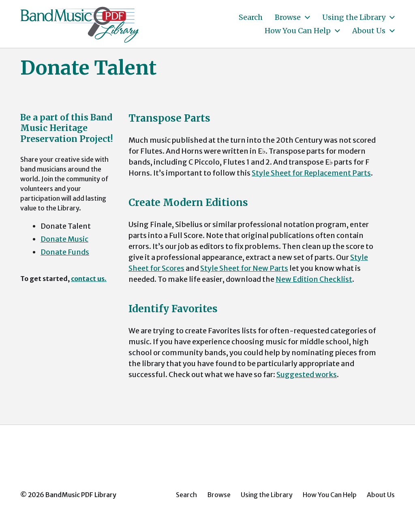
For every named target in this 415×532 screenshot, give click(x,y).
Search (251, 17)
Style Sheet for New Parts (244, 268)
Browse (288, 17)
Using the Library (354, 17)
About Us (369, 31)
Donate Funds (65, 252)
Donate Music (64, 239)
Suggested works (307, 374)
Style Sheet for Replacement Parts (311, 173)
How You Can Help (298, 31)
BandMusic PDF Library (81, 495)
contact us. (89, 279)
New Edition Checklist (314, 279)
